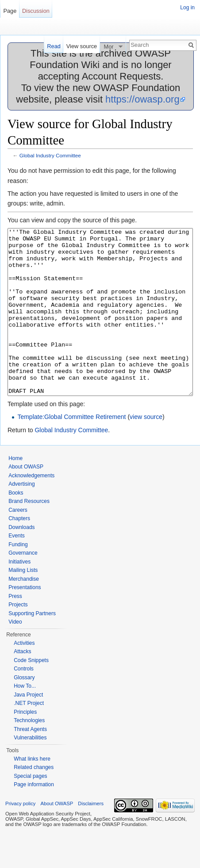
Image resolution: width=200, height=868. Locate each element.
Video (15, 655)
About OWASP (26, 500)
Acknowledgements (31, 509)
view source (146, 450)
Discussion (36, 11)
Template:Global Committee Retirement (71, 450)
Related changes (34, 800)
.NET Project (29, 736)
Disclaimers (91, 837)
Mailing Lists (23, 603)
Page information (34, 818)
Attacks (22, 685)
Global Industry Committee (50, 155)
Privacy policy (20, 837)
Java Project (28, 728)
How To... (25, 719)
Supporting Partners (32, 647)
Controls (24, 702)
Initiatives (19, 595)
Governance (23, 586)
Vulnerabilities (30, 771)
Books (16, 526)
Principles (25, 745)
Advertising (21, 517)
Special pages (30, 809)
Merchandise (24, 612)
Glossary (24, 711)
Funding (18, 578)
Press (15, 629)
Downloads (21, 560)
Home (15, 491)
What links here (32, 792)
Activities (24, 676)
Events (17, 569)
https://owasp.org (142, 99)
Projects (18, 638)
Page (10, 11)
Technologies (29, 754)
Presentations (25, 621)
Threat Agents (30, 762)
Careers (18, 543)
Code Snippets (31, 693)
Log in (187, 8)
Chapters (19, 552)
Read (54, 46)
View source (82, 46)
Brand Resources (29, 534)
